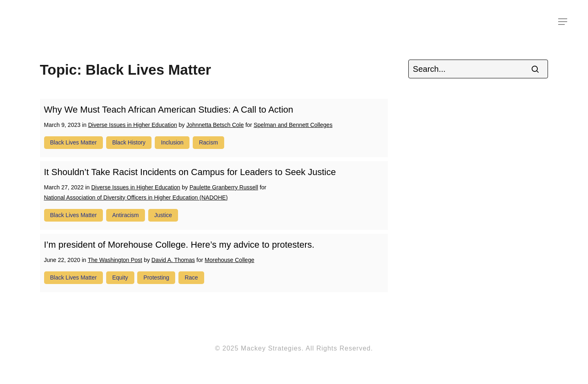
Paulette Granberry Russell (224, 187)
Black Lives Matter (73, 142)
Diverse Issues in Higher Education (133, 125)
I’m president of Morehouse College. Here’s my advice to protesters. (179, 245)
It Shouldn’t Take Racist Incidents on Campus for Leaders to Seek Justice (190, 172)
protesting (156, 277)
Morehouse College (229, 260)
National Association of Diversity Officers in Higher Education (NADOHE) (136, 198)
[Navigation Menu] (563, 22)
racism (208, 142)
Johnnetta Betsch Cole (215, 125)
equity (120, 277)
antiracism (126, 215)
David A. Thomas (173, 260)
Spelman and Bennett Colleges (293, 125)
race (191, 277)
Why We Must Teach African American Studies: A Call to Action (169, 110)
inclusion (172, 142)
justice (163, 215)
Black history (129, 142)
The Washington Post (115, 260)
